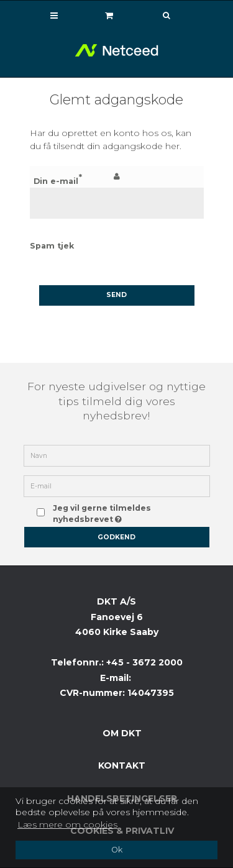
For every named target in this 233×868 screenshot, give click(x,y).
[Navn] (117, 455)
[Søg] (157, 16)
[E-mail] (117, 485)
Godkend (116, 537)
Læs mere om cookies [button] (67, 825)
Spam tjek (52, 246)
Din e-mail (56, 181)
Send (116, 295)
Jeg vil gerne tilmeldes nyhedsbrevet (123, 513)
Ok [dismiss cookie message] (117, 850)
